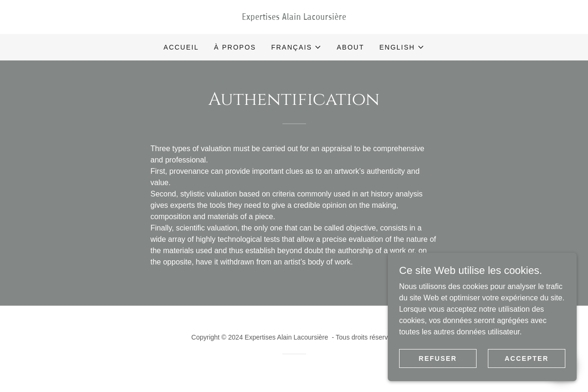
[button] (296, 47)
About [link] (350, 47)
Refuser (438, 371)
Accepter (526, 371)
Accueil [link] (181, 47)
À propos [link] (235, 47)
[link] (294, 17)
